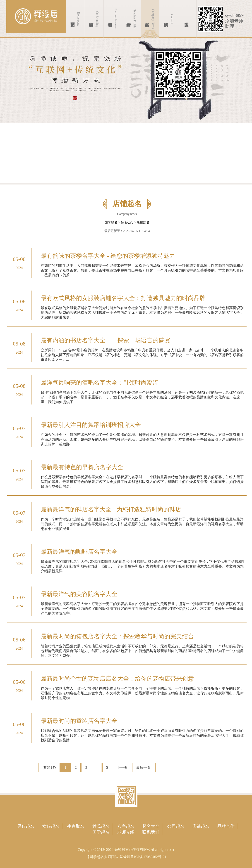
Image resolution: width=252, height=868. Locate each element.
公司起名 (176, 826)
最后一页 (143, 767)
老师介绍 (126, 832)
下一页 (122, 767)
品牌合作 (226, 826)
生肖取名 (76, 826)
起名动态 (127, 222)
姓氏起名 (101, 826)
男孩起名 (26, 826)
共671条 (50, 767)
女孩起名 (51, 826)
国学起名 (111, 222)
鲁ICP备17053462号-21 (148, 857)
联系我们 (151, 832)
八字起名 (126, 826)
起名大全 (151, 826)
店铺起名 (143, 222)
